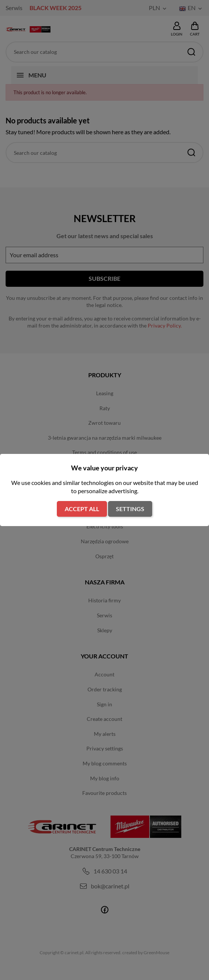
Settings (130, 509)
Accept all (82, 509)
